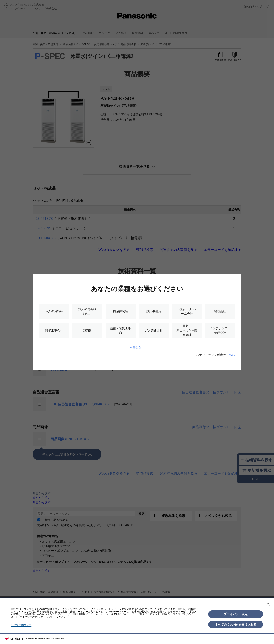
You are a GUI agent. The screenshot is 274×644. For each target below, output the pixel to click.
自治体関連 (121, 311)
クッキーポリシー (21, 625)
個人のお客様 (54, 311)
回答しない (137, 347)
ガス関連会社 (154, 330)
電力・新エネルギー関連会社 (187, 330)
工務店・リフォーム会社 (187, 311)
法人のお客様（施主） (87, 311)
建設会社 (220, 311)
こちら (231, 355)
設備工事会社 (54, 330)
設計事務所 (154, 311)
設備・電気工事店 (121, 330)
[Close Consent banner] (268, 604)
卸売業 (87, 330)
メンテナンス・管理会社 (220, 330)
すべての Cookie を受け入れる (236, 624)
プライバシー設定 (236, 614)
